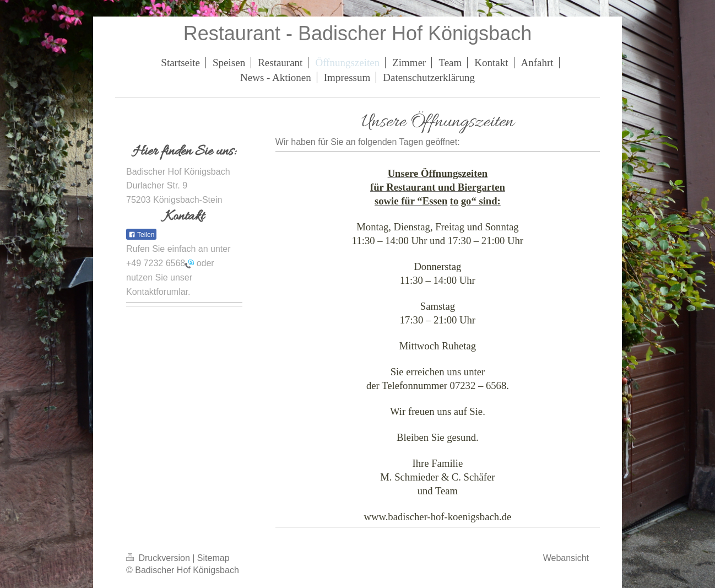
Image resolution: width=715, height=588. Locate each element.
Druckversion (159, 558)
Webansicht (566, 558)
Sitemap (213, 558)
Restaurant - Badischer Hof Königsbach (357, 33)
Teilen (141, 235)
